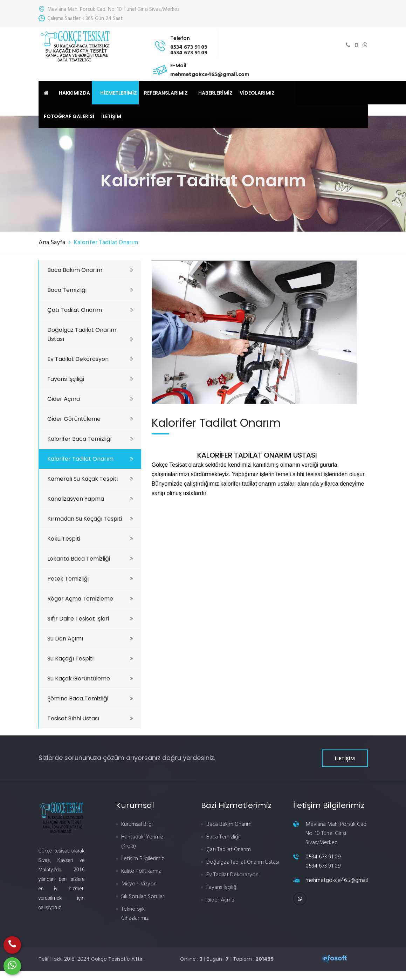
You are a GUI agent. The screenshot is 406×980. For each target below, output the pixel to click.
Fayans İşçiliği (90, 379)
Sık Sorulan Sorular (143, 897)
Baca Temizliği (90, 290)
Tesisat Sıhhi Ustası (90, 718)
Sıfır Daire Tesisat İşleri (90, 619)
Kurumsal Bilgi (137, 824)
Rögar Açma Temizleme (90, 599)
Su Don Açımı (90, 639)
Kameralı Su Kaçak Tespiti (90, 479)
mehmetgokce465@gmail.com (342, 880)
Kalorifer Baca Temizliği (90, 439)
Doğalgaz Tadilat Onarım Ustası (90, 334)
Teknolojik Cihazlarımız (135, 914)
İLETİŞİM (111, 116)
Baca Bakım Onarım (90, 270)
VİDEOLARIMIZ (257, 93)
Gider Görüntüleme (90, 419)
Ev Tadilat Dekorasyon (90, 359)
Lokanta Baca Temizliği (90, 559)
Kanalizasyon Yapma (90, 499)
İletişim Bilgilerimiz (143, 859)
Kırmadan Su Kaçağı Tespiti (90, 519)
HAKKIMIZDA (74, 93)
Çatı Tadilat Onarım (90, 310)
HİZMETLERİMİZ (119, 93)
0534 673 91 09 (323, 857)
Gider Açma (90, 399)
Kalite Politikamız (141, 871)
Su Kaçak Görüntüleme (90, 679)
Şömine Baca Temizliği (90, 698)
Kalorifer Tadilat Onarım (90, 459)
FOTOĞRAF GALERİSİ (69, 116)
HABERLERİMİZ (215, 93)
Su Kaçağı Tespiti (90, 659)
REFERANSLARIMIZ (166, 93)
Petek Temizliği (90, 579)
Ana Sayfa (52, 243)
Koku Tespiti (90, 539)
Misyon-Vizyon (139, 884)
